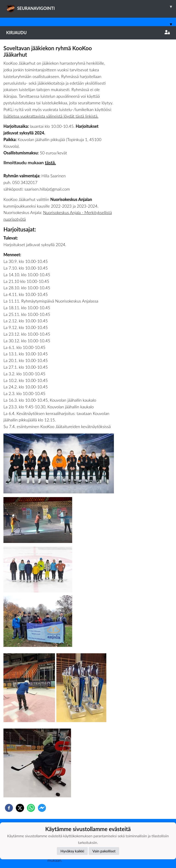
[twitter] (20, 808)
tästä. (50, 162)
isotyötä (19, 219)
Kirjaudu (88, 33)
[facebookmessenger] (42, 808)
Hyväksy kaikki (72, 851)
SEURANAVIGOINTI (91, 7)
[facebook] (9, 808)
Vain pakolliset (104, 851)
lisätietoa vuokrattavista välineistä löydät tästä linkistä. (51, 116)
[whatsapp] (31, 808)
